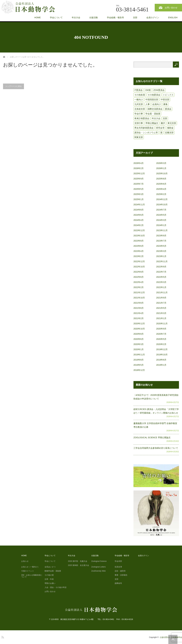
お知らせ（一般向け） (30, 567)
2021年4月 (139, 313)
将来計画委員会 (142, 118)
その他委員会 (154, 95)
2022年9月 (161, 267)
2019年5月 (139, 365)
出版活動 (94, 17)
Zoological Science (99, 561)
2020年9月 (161, 329)
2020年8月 (139, 334)
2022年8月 (139, 272)
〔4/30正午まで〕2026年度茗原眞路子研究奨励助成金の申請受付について (156, 397)
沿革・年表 (49, 579)
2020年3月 (139, 344)
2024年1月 (161, 225)
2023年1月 (161, 256)
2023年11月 (162, 230)
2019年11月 (139, 355)
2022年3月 (161, 282)
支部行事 (139, 123)
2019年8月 (139, 360)
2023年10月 (139, 236)
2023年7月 (161, 241)
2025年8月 (161, 179)
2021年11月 (162, 292)
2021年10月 (139, 298)
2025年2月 (161, 194)
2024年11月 (139, 205)
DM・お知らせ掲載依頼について (32, 576)
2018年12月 (139, 370)
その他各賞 (140, 95)
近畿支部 (169, 133)
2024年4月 (139, 220)
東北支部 (172, 123)
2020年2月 (161, 344)
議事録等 (118, 583)
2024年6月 (139, 215)
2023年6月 (139, 246)
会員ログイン (153, 17)
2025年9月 (139, 179)
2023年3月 (161, 251)
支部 (135, 17)
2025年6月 (161, 184)
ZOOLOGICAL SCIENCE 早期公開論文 (152, 437)
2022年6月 (139, 277)
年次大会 (76, 17)
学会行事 (139, 114)
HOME (38, 17)
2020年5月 (161, 339)
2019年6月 (161, 360)
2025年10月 (162, 173)
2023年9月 (161, 236)
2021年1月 (161, 318)
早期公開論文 (152, 123)
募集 (165, 104)
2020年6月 (139, 339)
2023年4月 (139, 251)
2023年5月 (161, 246)
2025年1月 (139, 199)
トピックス (168, 95)
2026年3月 (161, 163)
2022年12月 (139, 261)
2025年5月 (139, 189)
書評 (163, 123)
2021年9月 (161, 298)
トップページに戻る (13, 86)
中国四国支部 (152, 100)
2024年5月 (161, 215)
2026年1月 (161, 168)
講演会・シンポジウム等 (146, 133)
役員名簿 (118, 567)
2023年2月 (139, 256)
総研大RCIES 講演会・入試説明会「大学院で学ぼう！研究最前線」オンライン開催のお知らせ (156, 411)
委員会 (168, 109)
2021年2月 (139, 318)
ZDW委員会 (159, 90)
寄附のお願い (50, 583)
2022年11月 (162, 261)
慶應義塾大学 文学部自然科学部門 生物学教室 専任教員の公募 (155, 425)
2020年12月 (139, 324)
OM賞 (148, 90)
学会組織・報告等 (115, 17)
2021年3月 (161, 313)
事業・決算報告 (121, 575)
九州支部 (139, 104)
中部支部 (165, 100)
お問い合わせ (171, 8)
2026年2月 (139, 168)
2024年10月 (162, 205)
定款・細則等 (120, 571)
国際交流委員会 (155, 109)
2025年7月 (139, 184)
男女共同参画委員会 (144, 128)
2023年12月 (139, 230)
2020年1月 (139, 349)
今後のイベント (28, 571)
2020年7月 (161, 334)
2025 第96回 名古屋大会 (78, 565)
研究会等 (160, 128)
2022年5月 (161, 277)
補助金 (170, 128)
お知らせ (25, 561)
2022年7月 (161, 272)
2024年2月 (139, 225)
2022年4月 (139, 282)
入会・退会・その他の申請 (56, 587)
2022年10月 (139, 267)
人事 (148, 104)
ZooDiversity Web (98, 571)
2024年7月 (161, 210)
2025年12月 (139, 173)
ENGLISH (173, 17)
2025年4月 (161, 189)
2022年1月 (161, 287)
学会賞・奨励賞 (153, 114)
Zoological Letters (99, 567)
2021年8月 (139, 303)
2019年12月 (162, 349)
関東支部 (139, 137)
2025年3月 (139, 194)
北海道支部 (140, 109)
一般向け (139, 100)
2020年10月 (139, 329)
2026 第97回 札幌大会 (78, 561)
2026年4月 (139, 163)
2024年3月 (161, 220)
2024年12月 (162, 199)
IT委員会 (138, 90)
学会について (56, 17)
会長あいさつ (50, 567)
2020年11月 (162, 324)
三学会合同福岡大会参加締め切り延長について (156, 448)
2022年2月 (139, 287)
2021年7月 (161, 303)
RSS (2, 637)
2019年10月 (162, 355)
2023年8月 (139, 241)
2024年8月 (139, 210)
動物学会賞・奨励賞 (53, 571)
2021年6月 (139, 308)
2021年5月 (161, 308)
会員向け (157, 104)
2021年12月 (139, 292)
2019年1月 (161, 365)
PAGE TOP (173, 639)
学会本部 (118, 561)
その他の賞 (49, 575)
